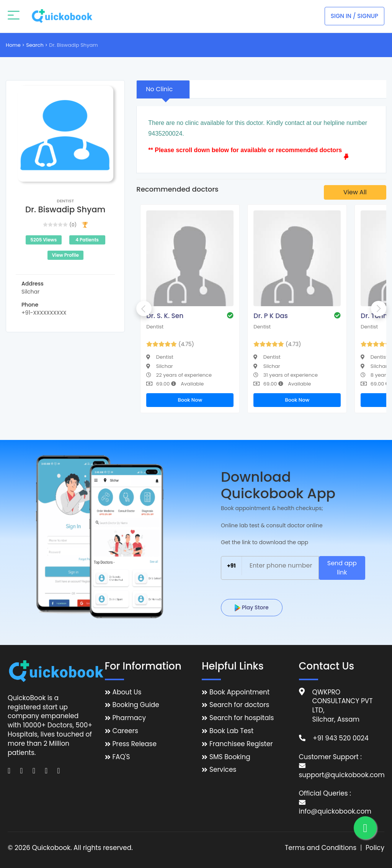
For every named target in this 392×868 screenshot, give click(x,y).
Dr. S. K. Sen (165, 316)
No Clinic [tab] (159, 89)
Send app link (342, 568)
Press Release (135, 744)
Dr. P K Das (270, 316)
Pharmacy (129, 718)
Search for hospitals (242, 718)
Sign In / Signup (354, 16)
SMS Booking (230, 757)
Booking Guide (136, 705)
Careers (125, 731)
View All (355, 192)
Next (379, 308)
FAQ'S (121, 757)
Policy (375, 848)
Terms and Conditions (321, 848)
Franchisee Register (241, 744)
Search (35, 45)
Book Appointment (239, 692)
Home (13, 45)
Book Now (190, 400)
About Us (127, 692)
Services (223, 770)
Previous (144, 308)
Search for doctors (239, 705)
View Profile (65, 255)
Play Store (252, 607)
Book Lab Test (231, 731)
